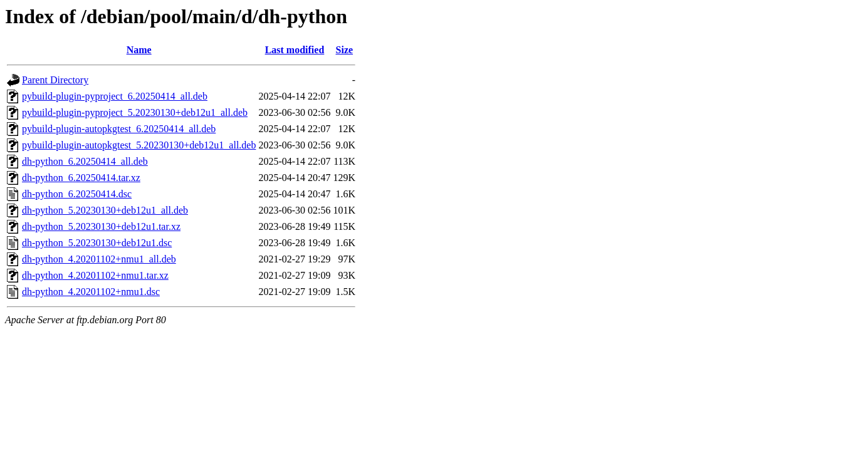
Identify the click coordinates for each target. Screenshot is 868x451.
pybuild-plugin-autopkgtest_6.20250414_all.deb (119, 129)
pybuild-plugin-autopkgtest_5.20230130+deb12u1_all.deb (139, 145)
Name (139, 50)
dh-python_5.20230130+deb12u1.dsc (97, 243)
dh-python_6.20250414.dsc (77, 194)
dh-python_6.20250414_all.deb (85, 161)
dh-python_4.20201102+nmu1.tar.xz (95, 275)
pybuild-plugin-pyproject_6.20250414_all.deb (115, 96)
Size (345, 50)
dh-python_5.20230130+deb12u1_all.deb (105, 210)
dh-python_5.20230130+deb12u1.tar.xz (101, 226)
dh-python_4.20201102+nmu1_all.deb (99, 259)
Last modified (295, 50)
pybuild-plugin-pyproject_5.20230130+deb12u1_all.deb (135, 112)
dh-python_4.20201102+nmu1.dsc (91, 292)
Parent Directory (55, 80)
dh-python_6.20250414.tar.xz (81, 178)
